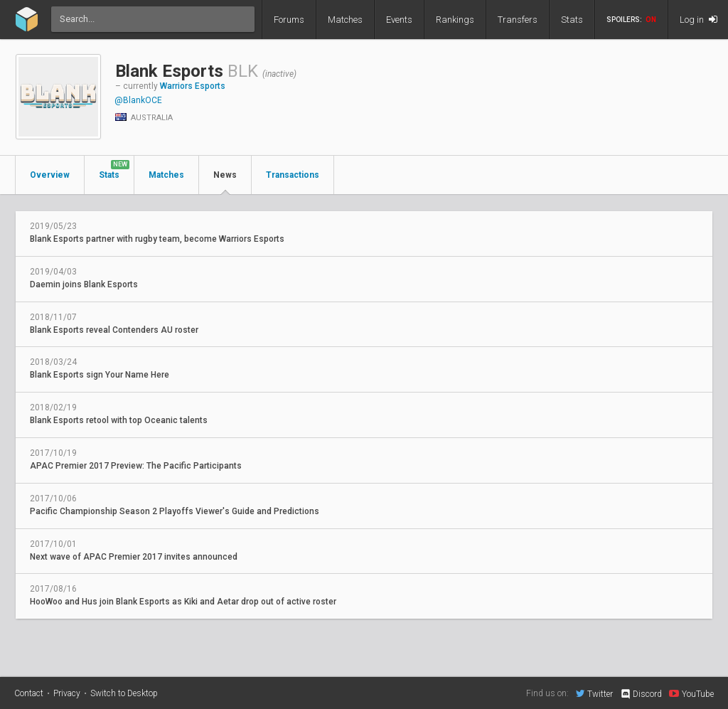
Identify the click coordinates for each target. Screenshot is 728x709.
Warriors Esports (193, 86)
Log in (698, 20)
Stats (572, 20)
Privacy (67, 693)
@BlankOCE (138, 100)
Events (399, 20)
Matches (345, 20)
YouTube (691, 693)
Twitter (594, 693)
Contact (29, 693)
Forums (289, 20)
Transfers (518, 20)
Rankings (455, 20)
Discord (641, 694)
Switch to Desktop (124, 693)
